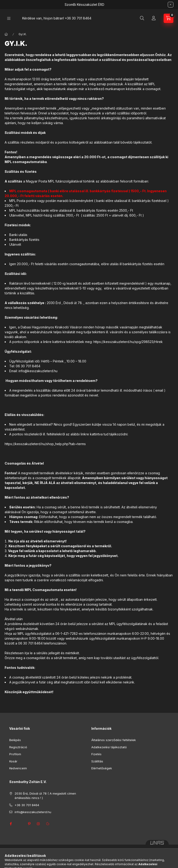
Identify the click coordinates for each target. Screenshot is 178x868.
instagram (38, 824)
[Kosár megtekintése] (168, 18)
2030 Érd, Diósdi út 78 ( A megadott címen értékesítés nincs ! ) (45, 796)
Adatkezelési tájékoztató (109, 747)
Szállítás (97, 761)
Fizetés (96, 754)
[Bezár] (171, 5)
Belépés (15, 740)
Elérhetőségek (102, 768)
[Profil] (154, 18)
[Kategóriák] (9, 18)
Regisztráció (18, 747)
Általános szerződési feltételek (114, 740)
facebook (11, 824)
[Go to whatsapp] (167, 855)
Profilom (15, 754)
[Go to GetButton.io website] (167, 863)
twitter (20, 824)
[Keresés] (142, 18)
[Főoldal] (6, 34)
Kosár (13, 761)
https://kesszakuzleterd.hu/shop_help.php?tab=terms (45, 444)
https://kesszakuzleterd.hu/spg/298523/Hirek (128, 342)
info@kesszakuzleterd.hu (33, 812)
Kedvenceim (18, 768)
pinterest (29, 824)
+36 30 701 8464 (78, 18)
